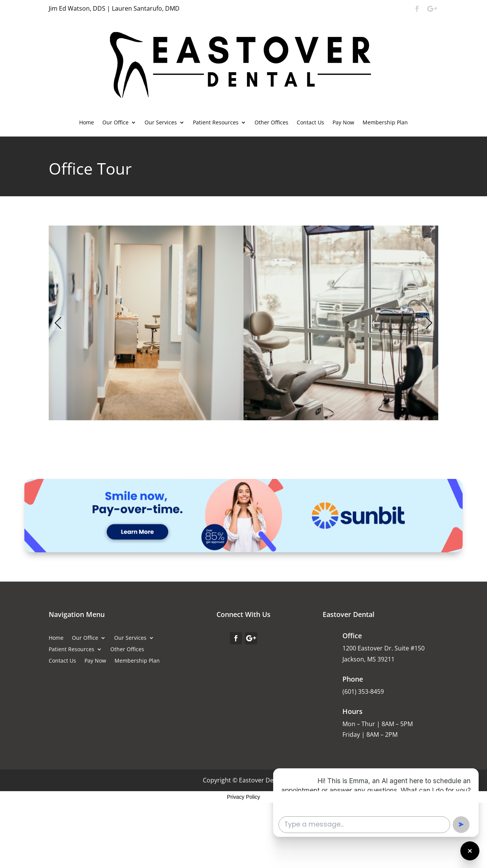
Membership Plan (385, 123)
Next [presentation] (429, 324)
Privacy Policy (243, 797)
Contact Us (310, 123)
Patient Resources (216, 123)
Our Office (115, 123)
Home (87, 123)
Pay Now (343, 123)
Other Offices (271, 123)
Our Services (161, 123)
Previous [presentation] (58, 324)
